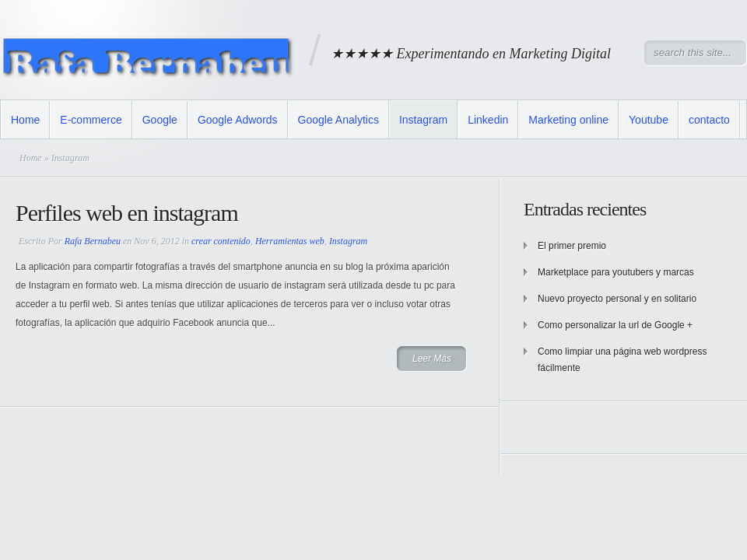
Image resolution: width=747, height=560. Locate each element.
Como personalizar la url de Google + (615, 325)
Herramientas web (290, 241)
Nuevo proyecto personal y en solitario (617, 299)
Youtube (649, 120)
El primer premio (572, 246)
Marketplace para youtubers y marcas (616, 272)
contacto (709, 120)
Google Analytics (338, 120)
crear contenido (221, 241)
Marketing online (568, 120)
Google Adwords (238, 120)
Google (160, 120)
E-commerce (91, 120)
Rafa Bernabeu (93, 241)
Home (25, 120)
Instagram (423, 120)
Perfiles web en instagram (127, 213)
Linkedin (488, 120)
